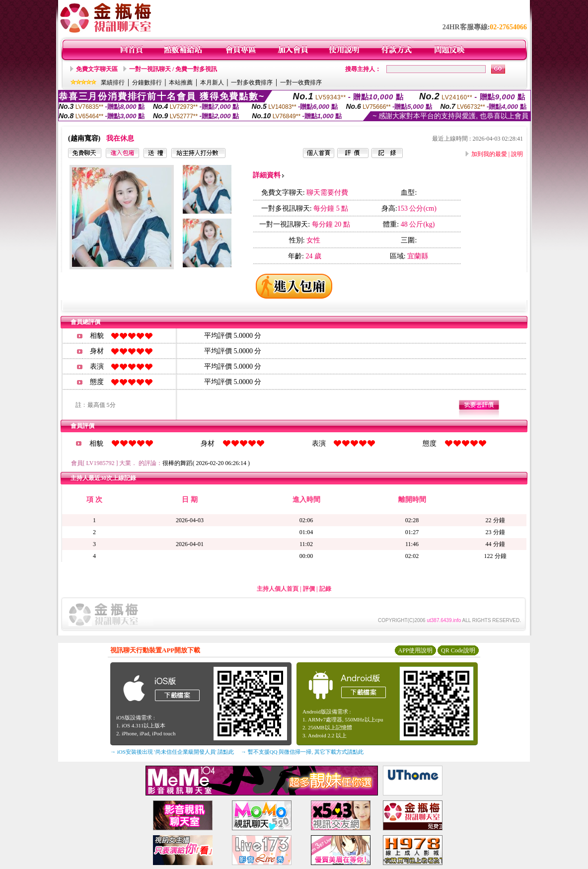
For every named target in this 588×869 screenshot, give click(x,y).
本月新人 (212, 82)
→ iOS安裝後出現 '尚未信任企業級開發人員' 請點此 (172, 752)
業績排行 (113, 82)
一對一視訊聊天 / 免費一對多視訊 (173, 69)
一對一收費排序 (301, 82)
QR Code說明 (458, 650)
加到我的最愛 (489, 154)
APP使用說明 (415, 650)
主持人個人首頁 (278, 589)
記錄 (325, 589)
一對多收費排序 (252, 82)
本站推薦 (181, 82)
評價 (309, 589)
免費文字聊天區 (97, 69)
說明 (517, 154)
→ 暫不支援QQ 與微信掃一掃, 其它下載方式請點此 (302, 752)
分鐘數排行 (147, 82)
